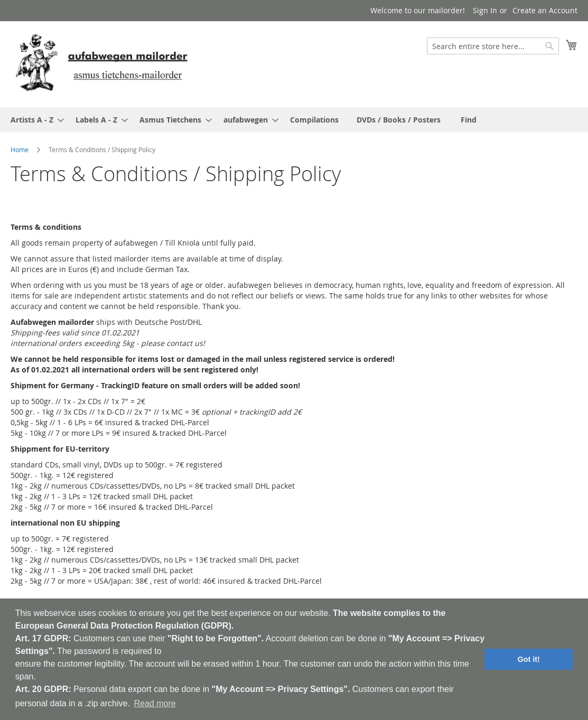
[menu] (294, 120)
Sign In (485, 10)
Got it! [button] (529, 659)
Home (20, 149)
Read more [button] (155, 703)
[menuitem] (34, 120)
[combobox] (493, 46)
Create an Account (545, 10)
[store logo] (101, 64)
